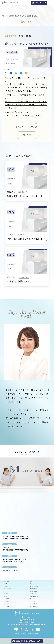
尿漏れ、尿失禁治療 (34, 597)
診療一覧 (32, 582)
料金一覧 (5, 587)
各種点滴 (32, 599)
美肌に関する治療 (33, 589)
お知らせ (5, 597)
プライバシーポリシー (8, 602)
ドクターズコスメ (7, 589)
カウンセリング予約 (8, 604)
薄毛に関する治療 (33, 592)
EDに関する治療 (33, 594)
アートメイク (32, 602)
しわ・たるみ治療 (33, 604)
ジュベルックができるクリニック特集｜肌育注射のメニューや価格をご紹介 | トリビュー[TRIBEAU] (27, 105)
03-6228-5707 (14, 571)
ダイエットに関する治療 (35, 587)
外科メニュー (32, 584)
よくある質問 (6, 599)
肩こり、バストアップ (34, 607)
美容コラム (6, 594)
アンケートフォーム (8, 607)
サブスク (5, 592)
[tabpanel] (27, 476)
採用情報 (5, 584)
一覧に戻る (27, 135)
